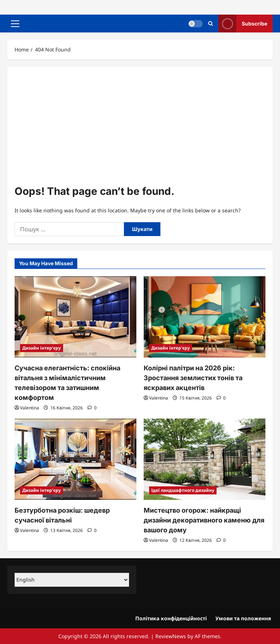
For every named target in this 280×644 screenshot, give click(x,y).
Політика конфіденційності (171, 618)
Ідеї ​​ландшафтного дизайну (183, 490)
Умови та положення (243, 618)
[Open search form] (211, 24)
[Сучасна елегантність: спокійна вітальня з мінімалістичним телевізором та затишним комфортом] (75, 317)
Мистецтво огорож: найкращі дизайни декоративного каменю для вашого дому (204, 520)
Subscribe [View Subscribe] (243, 24)
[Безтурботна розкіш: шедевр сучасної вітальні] (75, 459)
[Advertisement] (140, 129)
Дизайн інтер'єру (42, 348)
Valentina (30, 408)
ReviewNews (171, 636)
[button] (15, 24)
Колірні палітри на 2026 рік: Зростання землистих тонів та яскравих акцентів (193, 378)
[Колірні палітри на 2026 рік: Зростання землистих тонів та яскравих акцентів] (205, 317)
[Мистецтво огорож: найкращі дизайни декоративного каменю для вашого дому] (205, 459)
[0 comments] (92, 408)
